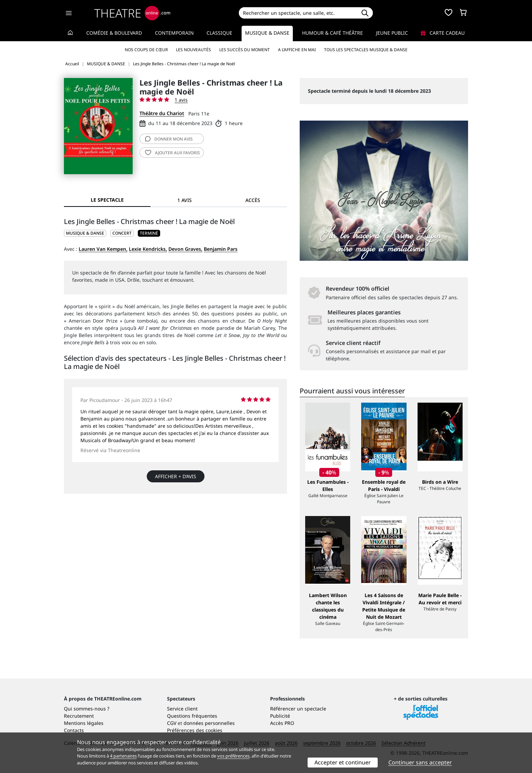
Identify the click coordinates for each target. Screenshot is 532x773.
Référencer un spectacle (298, 709)
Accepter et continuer (343, 762)
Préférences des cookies (195, 730)
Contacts (74, 730)
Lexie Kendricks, (148, 249)
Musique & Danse (267, 33)
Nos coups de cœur (146, 50)
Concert (122, 233)
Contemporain (174, 33)
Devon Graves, (185, 249)
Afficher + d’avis (176, 476)
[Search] (298, 13)
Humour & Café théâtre (332, 33)
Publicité (280, 716)
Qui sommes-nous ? (87, 709)
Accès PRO (282, 723)
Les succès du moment (245, 50)
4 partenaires (123, 756)
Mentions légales (84, 723)
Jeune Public (392, 33)
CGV (172, 723)
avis (169, 139)
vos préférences (233, 756)
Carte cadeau (443, 33)
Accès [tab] (253, 200)
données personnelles (209, 723)
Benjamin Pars (221, 249)
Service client (182, 709)
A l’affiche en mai (297, 50)
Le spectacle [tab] (107, 200)
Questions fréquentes (192, 716)
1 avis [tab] (185, 200)
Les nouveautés (193, 50)
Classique (219, 33)
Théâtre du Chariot (162, 113)
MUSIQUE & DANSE (85, 233)
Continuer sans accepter (420, 762)
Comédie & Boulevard (114, 33)
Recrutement (79, 716)
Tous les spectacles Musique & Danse (366, 50)
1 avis (181, 100)
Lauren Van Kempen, (103, 249)
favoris (173, 153)
